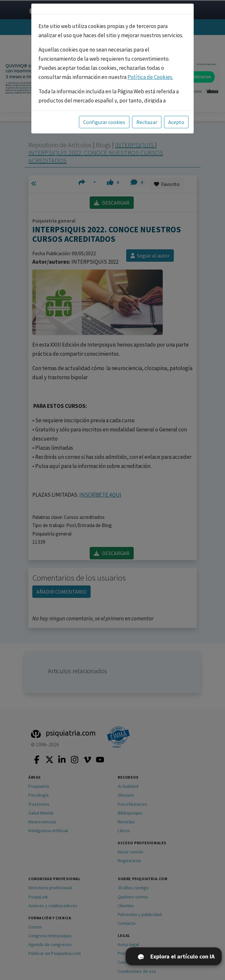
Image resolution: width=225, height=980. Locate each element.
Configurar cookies (104, 122)
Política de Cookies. (150, 77)
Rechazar (147, 122)
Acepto (176, 122)
